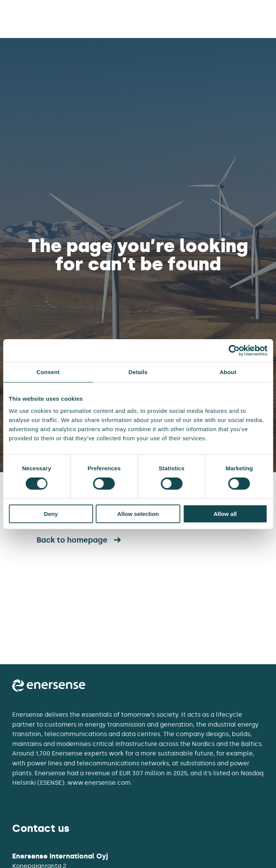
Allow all (225, 514)
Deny (51, 514)
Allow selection (138, 514)
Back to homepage (80, 540)
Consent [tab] (48, 372)
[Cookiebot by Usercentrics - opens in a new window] (234, 350)
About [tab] (228, 372)
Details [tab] (138, 372)
